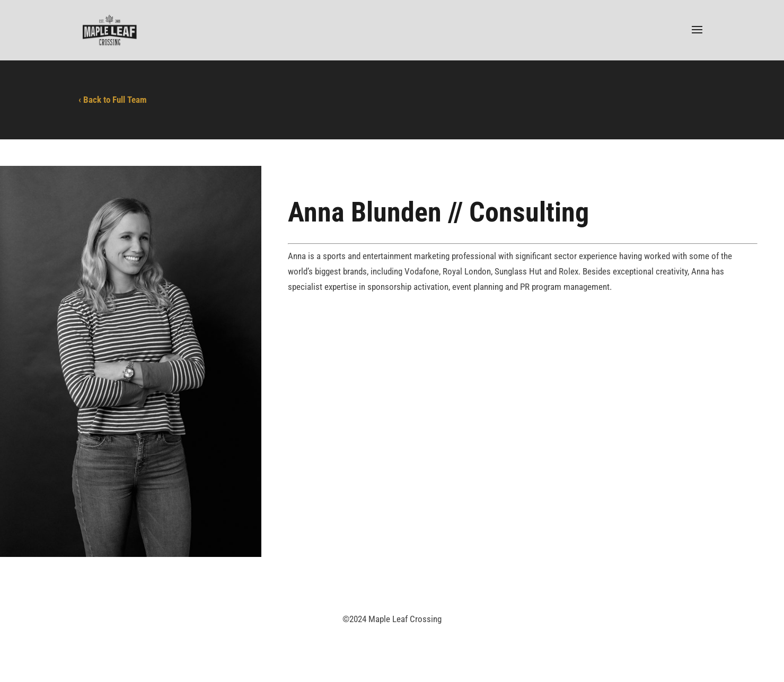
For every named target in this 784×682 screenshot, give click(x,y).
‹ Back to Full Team (113, 100)
